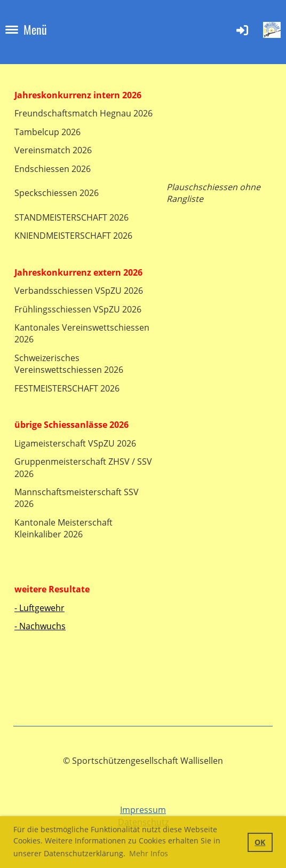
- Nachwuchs (40, 626)
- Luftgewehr (39, 608)
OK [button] (260, 842)
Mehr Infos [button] (149, 853)
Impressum (143, 810)
